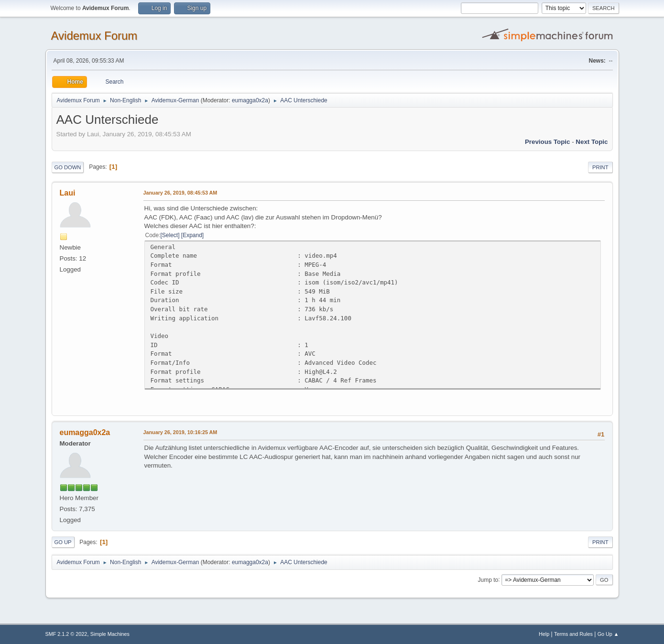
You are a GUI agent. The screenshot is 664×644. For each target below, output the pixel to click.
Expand (192, 235)
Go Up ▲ (608, 634)
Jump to (488, 579)
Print (600, 167)
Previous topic (548, 142)
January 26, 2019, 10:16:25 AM (180, 432)
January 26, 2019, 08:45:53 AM (180, 193)
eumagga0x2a (250, 100)
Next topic (592, 142)
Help (544, 634)
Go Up (63, 542)
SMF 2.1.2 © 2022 (66, 634)
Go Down (68, 167)
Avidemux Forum (94, 36)
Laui (68, 193)
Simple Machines (110, 634)
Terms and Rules (573, 634)
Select (170, 235)
